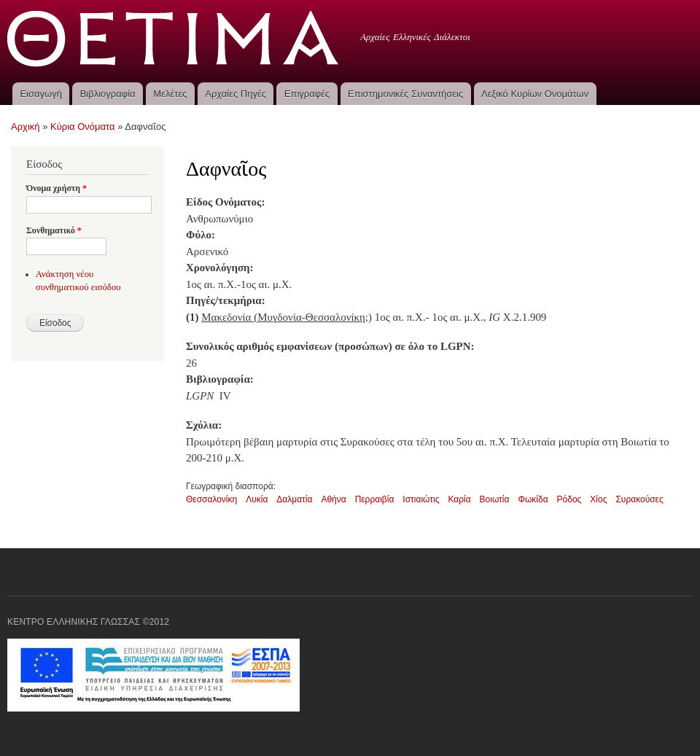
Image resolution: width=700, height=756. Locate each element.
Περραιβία (375, 499)
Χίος (598, 499)
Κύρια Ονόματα (83, 126)
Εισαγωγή (40, 94)
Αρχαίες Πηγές (236, 94)
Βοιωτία (495, 499)
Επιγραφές (307, 94)
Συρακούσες (639, 499)
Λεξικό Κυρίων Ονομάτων (535, 94)
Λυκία (257, 499)
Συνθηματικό (54, 230)
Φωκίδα (533, 499)
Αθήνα (333, 499)
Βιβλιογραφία (108, 94)
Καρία (459, 499)
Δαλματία (294, 499)
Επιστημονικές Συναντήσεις (405, 94)
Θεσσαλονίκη (211, 499)
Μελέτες (170, 94)
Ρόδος (569, 499)
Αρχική (26, 126)
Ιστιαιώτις (421, 499)
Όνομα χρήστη (57, 188)
